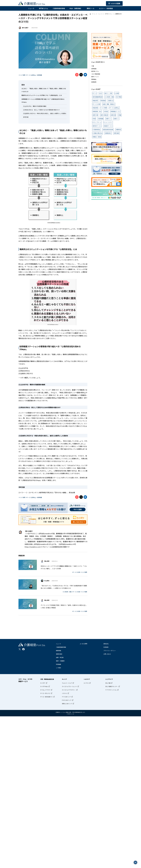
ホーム (94, 14)
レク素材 (58, 668)
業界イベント (95, 77)
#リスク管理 (22, 75)
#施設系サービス (108, 126)
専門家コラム (43, 8)
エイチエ (86, 683)
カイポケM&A (44, 686)
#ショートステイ (108, 122)
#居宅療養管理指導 (97, 97)
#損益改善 (95, 108)
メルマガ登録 (114, 3)
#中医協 (106, 111)
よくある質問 (83, 644)
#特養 (120, 115)
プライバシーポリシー (110, 651)
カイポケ (43, 683)
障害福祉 (94, 79)
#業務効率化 (108, 133)
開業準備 (58, 651)
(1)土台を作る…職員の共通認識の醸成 (35, 106)
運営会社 (106, 644)
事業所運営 (59, 654)
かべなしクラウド (45, 690)
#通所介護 (95, 115)
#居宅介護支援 (104, 115)
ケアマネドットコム (111, 690)
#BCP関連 (119, 97)
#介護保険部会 (96, 129)
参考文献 (26, 117)
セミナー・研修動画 (106, 8)
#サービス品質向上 (31, 75)
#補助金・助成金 (97, 137)
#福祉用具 (95, 100)
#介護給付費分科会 (97, 133)
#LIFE (101, 93)
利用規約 (106, 647)
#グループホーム (97, 122)
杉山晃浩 (47, 581)
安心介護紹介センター (112, 686)
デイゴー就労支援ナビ (46, 697)
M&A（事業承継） (76, 8)
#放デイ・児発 (108, 93)
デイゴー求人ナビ (45, 693)
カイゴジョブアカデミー (69, 690)
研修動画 (58, 664)
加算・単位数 (60, 657)
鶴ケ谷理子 (25, 28)
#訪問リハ (116, 119)
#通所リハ (108, 119)
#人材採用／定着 (67, 592)
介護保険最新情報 (59, 8)
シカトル (64, 693)
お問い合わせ (107, 654)
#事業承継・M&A (97, 111)
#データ (95, 93)
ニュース (31, 8)
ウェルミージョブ (67, 683)
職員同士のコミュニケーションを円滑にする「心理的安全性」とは (42, 95)
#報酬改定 (118, 129)
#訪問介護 (113, 115)
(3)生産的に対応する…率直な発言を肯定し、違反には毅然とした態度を (45, 113)
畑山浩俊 (47, 561)
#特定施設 (103, 100)
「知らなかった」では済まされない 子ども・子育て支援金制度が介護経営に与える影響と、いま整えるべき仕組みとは (64, 587)
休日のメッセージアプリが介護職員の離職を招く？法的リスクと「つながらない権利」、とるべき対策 (64, 567)
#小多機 (117, 93)
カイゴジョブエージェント (69, 686)
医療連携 (94, 82)
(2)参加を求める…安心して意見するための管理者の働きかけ (41, 110)
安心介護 (108, 683)
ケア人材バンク (66, 697)
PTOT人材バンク (67, 700)
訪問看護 (94, 69)
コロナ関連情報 (96, 74)
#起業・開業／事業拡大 (109, 104)
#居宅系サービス (97, 126)
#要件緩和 (116, 133)
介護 (93, 66)
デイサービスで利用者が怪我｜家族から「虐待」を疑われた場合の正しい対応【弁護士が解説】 (64, 606)
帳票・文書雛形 (60, 661)
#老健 (94, 119)
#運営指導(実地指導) (108, 129)
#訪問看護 (39, 75)
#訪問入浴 (111, 100)
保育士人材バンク (67, 704)
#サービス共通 (76, 572)
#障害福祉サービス (115, 111)
